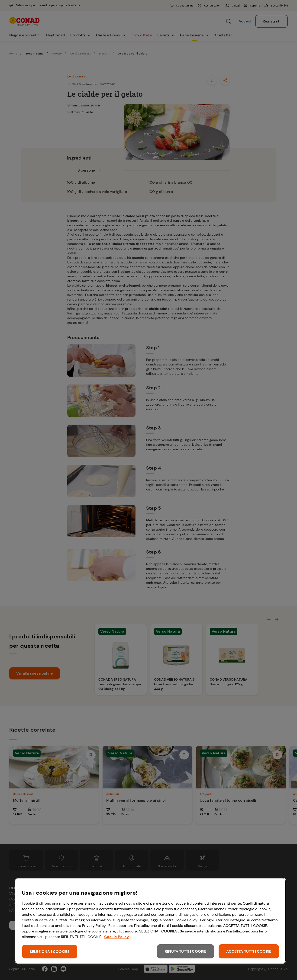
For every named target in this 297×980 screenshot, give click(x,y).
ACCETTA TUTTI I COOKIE (249, 951)
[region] (150, 921)
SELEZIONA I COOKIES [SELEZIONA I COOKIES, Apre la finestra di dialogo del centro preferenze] (50, 952)
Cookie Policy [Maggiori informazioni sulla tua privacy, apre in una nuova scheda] (117, 937)
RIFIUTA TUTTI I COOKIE (186, 951)
